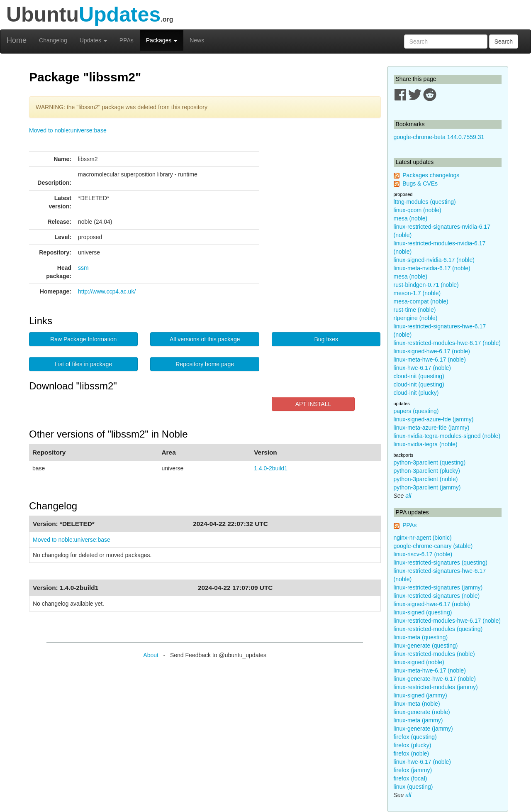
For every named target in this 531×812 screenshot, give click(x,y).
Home (17, 40)
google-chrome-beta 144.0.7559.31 (439, 137)
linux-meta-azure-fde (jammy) (432, 428)
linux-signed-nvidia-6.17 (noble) (434, 260)
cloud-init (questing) (419, 376)
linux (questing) (413, 787)
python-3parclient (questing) (430, 462)
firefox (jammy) (413, 770)
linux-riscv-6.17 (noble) (423, 554)
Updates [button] (93, 40)
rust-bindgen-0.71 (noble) (426, 285)
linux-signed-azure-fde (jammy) (434, 419)
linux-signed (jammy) (420, 695)
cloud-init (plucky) (416, 393)
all (408, 496)
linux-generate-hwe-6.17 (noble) (435, 679)
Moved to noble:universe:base (68, 130)
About (151, 655)
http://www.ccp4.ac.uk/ (107, 291)
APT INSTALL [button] (313, 404)
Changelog (53, 40)
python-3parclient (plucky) (427, 471)
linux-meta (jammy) (418, 720)
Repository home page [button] (205, 364)
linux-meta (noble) (417, 704)
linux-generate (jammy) (423, 729)
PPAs (127, 40)
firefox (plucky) (413, 745)
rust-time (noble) (415, 310)
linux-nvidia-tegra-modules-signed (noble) (447, 436)
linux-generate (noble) (422, 712)
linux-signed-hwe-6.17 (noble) (432, 351)
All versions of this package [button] (205, 339)
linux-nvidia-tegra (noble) (426, 444)
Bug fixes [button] (326, 339)
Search (504, 42)
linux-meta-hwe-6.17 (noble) (430, 360)
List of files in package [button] (83, 364)
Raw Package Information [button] (83, 339)
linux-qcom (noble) (418, 210)
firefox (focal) (410, 778)
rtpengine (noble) (416, 318)
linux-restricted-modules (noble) (434, 654)
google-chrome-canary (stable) (433, 546)
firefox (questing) (415, 737)
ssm (83, 268)
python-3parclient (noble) (426, 479)
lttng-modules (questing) (425, 202)
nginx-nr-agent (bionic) (423, 538)
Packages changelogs (431, 175)
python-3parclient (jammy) (427, 487)
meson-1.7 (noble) (417, 293)
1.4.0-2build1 (271, 468)
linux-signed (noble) (419, 662)
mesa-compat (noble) (421, 301)
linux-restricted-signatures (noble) (437, 596)
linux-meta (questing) (421, 637)
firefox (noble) (412, 753)
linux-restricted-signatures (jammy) (438, 587)
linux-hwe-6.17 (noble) (423, 368)
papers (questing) (416, 411)
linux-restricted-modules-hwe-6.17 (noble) (447, 343)
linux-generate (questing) (426, 646)
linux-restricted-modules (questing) (438, 629)
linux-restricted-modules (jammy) (436, 687)
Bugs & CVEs (420, 183)
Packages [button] (162, 40)
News (197, 40)
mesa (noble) (411, 218)
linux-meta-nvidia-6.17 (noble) (432, 268)
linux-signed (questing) (423, 612)
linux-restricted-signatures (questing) (441, 563)
